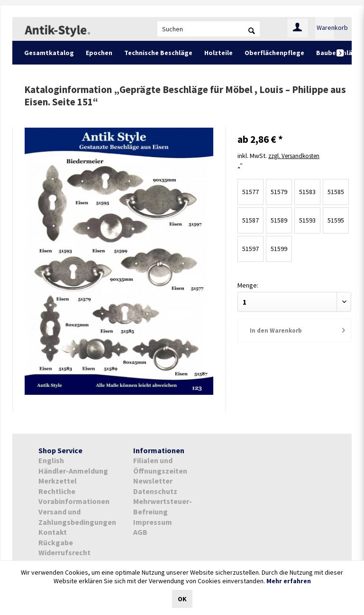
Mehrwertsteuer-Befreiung (163, 506)
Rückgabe (56, 542)
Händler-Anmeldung (73, 471)
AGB (140, 532)
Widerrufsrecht (64, 552)
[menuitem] (209, 29)
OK (182, 599)
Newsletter (153, 481)
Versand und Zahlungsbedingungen (77, 517)
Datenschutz (155, 491)
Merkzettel (58, 481)
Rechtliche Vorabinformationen (74, 496)
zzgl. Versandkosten (297, 155)
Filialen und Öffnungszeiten (160, 466)
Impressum (153, 522)
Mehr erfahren (289, 581)
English (51, 460)
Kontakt (53, 532)
